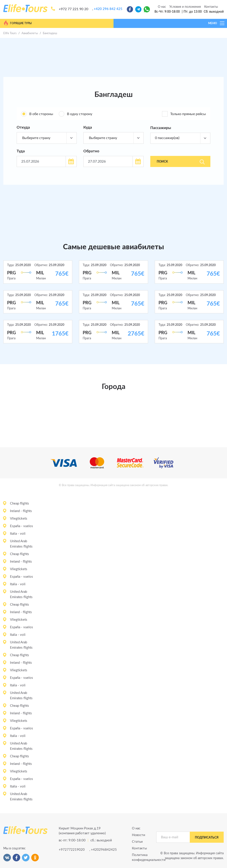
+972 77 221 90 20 (73, 9)
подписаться (207, 838)
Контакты (211, 7)
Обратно (91, 151)
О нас (162, 7)
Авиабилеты (30, 33)
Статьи (137, 842)
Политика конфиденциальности (141, 857)
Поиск (181, 162)
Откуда (23, 127)
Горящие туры (18, 23)
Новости (139, 835)
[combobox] (47, 138)
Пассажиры (161, 128)
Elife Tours (10, 33)
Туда (21, 151)
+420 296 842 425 (108, 9)
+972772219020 (72, 850)
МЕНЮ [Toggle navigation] (217, 23)
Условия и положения (185, 7)
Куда (88, 127)
